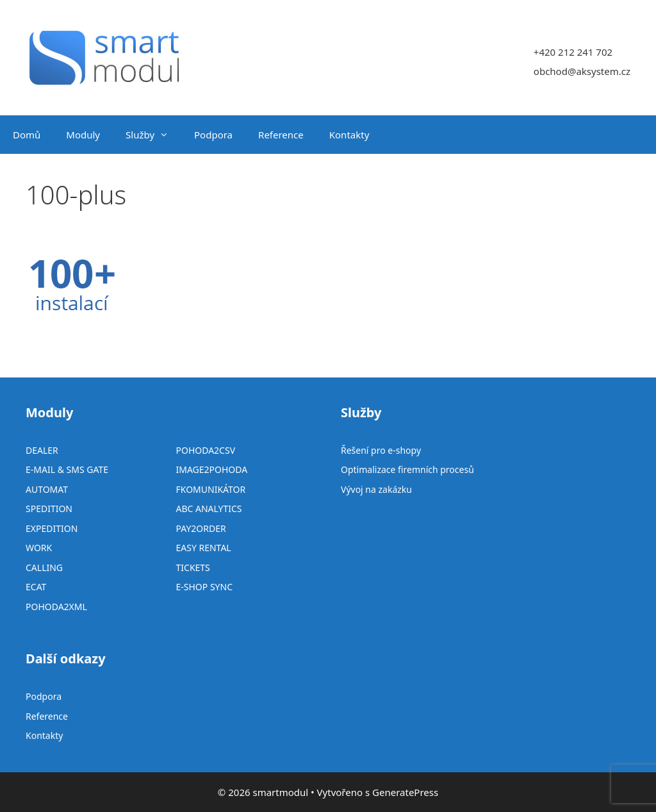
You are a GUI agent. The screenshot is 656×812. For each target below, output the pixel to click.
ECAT (36, 587)
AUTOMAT (47, 489)
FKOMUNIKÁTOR (211, 489)
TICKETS (193, 568)
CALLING (44, 568)
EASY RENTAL (204, 548)
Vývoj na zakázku (376, 489)
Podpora (213, 135)
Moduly (83, 135)
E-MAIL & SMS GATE (67, 469)
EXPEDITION (52, 528)
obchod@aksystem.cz (582, 71)
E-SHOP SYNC (205, 587)
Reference (281, 135)
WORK (39, 548)
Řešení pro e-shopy (381, 450)
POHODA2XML (56, 607)
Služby (153, 135)
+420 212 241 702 (573, 52)
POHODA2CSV (206, 450)
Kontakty (349, 135)
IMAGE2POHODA (212, 469)
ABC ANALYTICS (209, 509)
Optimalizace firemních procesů (407, 469)
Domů (27, 135)
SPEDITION (49, 509)
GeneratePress (405, 792)
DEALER (42, 450)
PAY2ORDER (201, 528)
